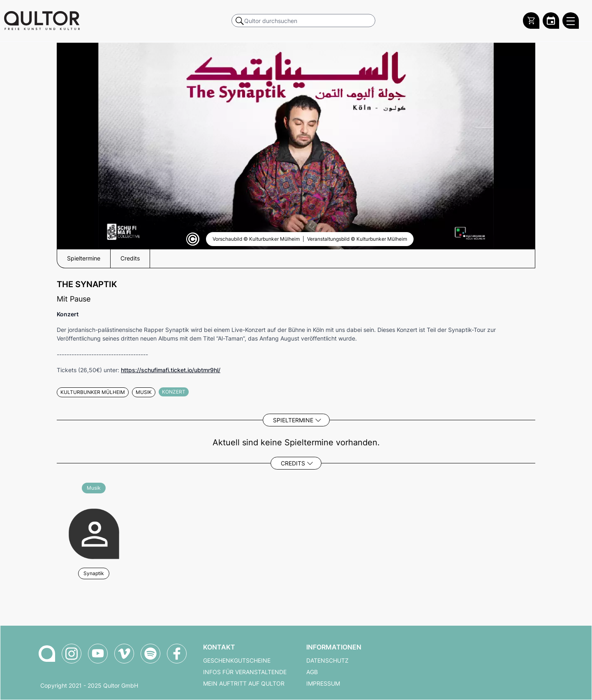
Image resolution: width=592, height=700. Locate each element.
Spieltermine (293, 420)
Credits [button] (130, 258)
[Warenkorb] (531, 21)
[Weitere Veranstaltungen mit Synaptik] (94, 533)
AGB (312, 672)
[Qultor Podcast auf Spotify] (150, 654)
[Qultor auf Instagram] (72, 654)
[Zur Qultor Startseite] (42, 21)
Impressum (323, 684)
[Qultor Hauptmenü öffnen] (571, 21)
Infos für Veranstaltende (245, 672)
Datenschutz (327, 661)
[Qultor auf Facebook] (177, 654)
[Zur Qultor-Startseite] (47, 654)
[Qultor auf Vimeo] (124, 654)
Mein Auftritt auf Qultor (244, 684)
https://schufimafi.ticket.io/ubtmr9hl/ (171, 370)
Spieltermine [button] (84, 258)
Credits (293, 463)
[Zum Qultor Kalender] (551, 21)
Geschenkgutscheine (237, 661)
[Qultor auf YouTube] (98, 654)
